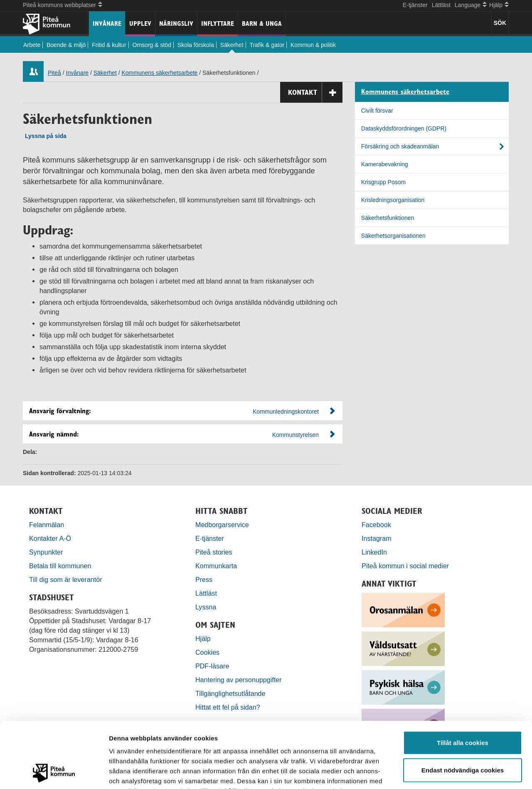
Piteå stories (214, 552)
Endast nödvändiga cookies (463, 708)
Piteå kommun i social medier (405, 566)
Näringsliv (176, 23)
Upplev (140, 23)
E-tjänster (415, 5)
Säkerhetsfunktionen (388, 218)
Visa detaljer (452, 773)
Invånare (107, 23)
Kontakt (315, 92)
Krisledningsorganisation (393, 200)
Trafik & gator (267, 45)
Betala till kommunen (60, 566)
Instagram (377, 538)
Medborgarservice (222, 525)
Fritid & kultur (109, 45)
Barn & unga (262, 23)
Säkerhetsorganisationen (393, 236)
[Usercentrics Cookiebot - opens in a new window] (54, 773)
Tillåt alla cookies (463, 681)
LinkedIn (374, 552)
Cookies (207, 652)
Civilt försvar (377, 111)
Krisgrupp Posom (383, 182)
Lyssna (206, 607)
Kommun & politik (313, 45)
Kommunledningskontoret (286, 412)
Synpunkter (46, 552)
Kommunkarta (216, 566)
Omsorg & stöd (152, 45)
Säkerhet (232, 45)
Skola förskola (196, 45)
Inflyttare (218, 23)
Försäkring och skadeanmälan (400, 146)
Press (204, 579)
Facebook (376, 525)
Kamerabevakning (385, 164)
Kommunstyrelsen (296, 435)
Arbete (32, 45)
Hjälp (203, 639)
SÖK (500, 23)
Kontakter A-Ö (50, 538)
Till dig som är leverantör (66, 579)
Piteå (54, 73)
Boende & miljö (66, 45)
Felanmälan (47, 525)
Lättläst (441, 5)
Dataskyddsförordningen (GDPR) (404, 128)
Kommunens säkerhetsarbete (159, 73)
